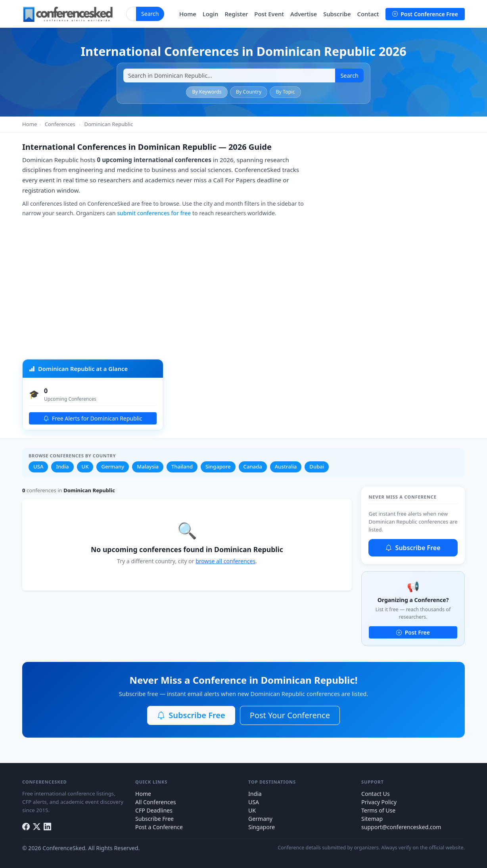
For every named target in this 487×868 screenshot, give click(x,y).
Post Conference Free (425, 14)
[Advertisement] (243, 290)
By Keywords (207, 92)
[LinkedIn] (47, 827)
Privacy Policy (379, 802)
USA (38, 467)
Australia (286, 467)
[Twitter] (37, 827)
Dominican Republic (109, 124)
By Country (249, 92)
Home (188, 14)
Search (150, 14)
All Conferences (155, 802)
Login (211, 14)
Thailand (182, 467)
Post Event (269, 14)
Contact (368, 14)
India (62, 467)
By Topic (285, 92)
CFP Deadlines (154, 810)
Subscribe (337, 14)
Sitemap (372, 819)
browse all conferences (225, 561)
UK (85, 467)
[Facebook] (26, 827)
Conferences (60, 124)
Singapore (218, 467)
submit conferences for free (154, 213)
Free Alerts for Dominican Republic (93, 418)
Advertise (304, 14)
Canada (253, 467)
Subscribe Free (413, 548)
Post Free (413, 632)
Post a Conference (159, 827)
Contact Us (376, 794)
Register (236, 14)
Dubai (317, 467)
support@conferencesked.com (401, 827)
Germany (113, 467)
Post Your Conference (290, 715)
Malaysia (148, 467)
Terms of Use (378, 810)
